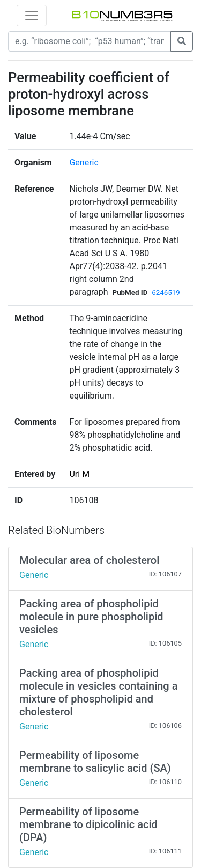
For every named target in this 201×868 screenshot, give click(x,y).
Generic (84, 162)
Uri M (79, 474)
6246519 (166, 292)
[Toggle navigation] (32, 16)
